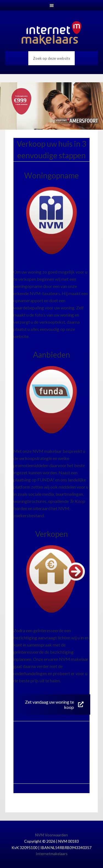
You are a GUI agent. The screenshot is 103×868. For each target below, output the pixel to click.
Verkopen (51, 534)
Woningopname (51, 175)
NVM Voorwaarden (51, 835)
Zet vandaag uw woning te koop (54, 704)
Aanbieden (51, 355)
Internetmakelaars (52, 854)
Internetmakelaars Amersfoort (52, 33)
